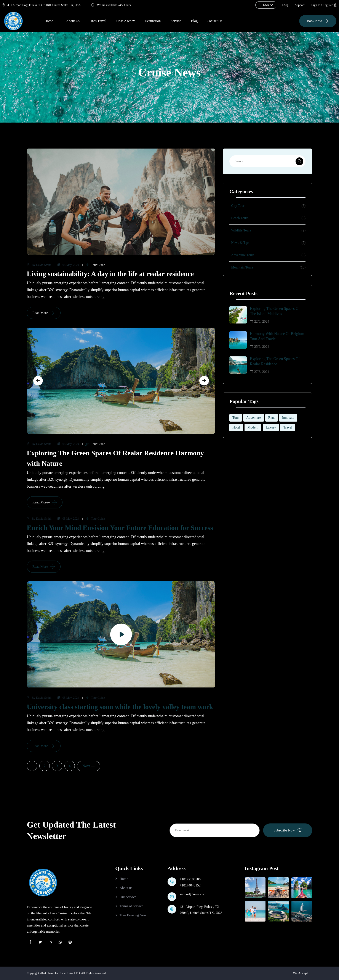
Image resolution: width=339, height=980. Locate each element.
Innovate (288, 418)
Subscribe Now (288, 830)
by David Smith (39, 265)
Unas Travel (98, 21)
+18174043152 (190, 885)
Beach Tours (240, 218)
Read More (40, 313)
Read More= (41, 502)
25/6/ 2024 (260, 347)
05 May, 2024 (68, 265)
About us (126, 888)
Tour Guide (95, 265)
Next (89, 766)
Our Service (128, 897)
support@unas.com (193, 894)
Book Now (314, 21)
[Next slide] (204, 381)
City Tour (238, 206)
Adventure (254, 418)
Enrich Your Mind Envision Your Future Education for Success (120, 528)
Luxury (271, 427)
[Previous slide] (38, 381)
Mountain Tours (242, 267)
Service (176, 21)
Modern (253, 427)
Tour (236, 418)
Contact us (214, 21)
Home (49, 21)
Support (300, 5)
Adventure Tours (243, 255)
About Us (73, 21)
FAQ (285, 5)
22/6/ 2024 (260, 321)
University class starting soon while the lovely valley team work (120, 707)
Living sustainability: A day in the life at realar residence (110, 274)
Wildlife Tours (241, 230)
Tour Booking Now (133, 915)
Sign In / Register (324, 5)
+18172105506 (190, 879)
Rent (272, 418)
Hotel (236, 427)
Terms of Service (131, 906)
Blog (194, 21)
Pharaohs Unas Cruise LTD (63, 973)
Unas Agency (126, 21)
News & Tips (240, 243)
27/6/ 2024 (260, 372)
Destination (153, 21)
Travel (288, 427)
